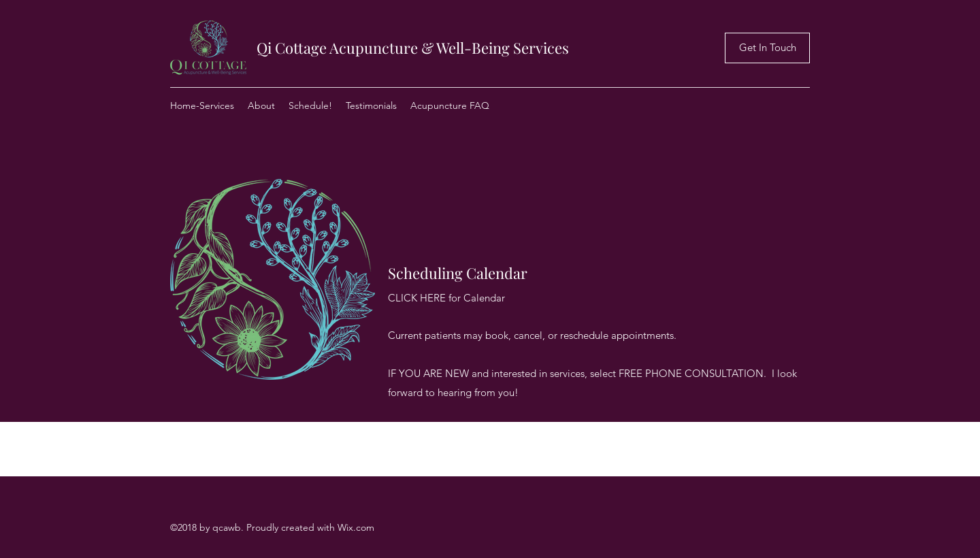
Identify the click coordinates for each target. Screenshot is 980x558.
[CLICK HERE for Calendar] (446, 298)
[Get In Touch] (767, 48)
